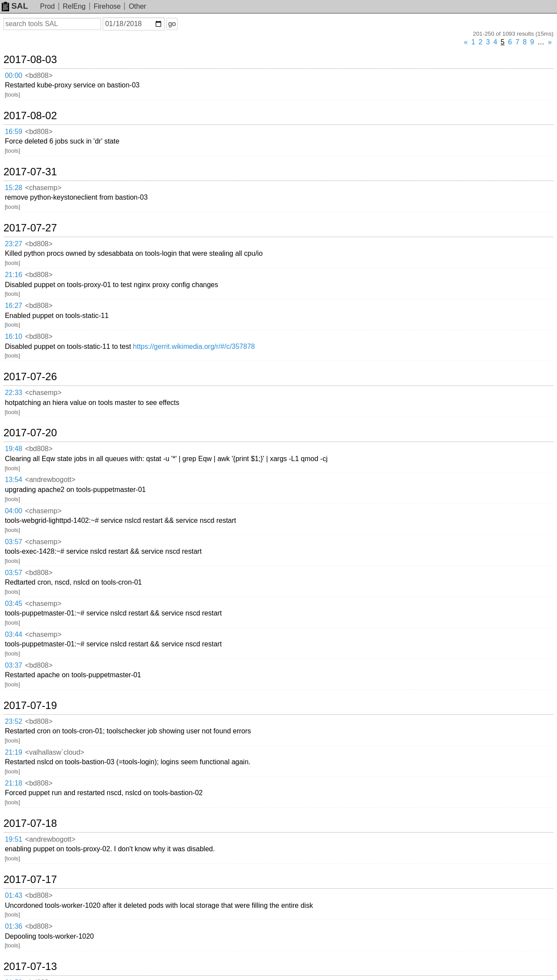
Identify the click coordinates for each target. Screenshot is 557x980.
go (172, 24)
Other (138, 6)
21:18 (13, 783)
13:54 (13, 480)
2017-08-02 (30, 116)
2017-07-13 (30, 967)
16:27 (13, 306)
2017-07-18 (30, 823)
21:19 (13, 752)
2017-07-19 (30, 706)
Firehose (107, 6)
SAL (15, 6)
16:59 (13, 132)
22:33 (13, 393)
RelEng (74, 6)
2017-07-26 (30, 377)
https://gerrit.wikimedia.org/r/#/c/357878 (194, 346)
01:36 (13, 926)
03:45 (13, 604)
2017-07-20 (30, 433)
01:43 (13, 895)
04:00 (13, 511)
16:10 (13, 336)
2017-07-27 (30, 228)
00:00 (13, 75)
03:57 (13, 542)
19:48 (13, 449)
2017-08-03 (30, 60)
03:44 (13, 634)
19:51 (13, 839)
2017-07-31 (30, 172)
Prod (47, 6)
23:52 (13, 721)
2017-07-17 (30, 880)
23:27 (13, 244)
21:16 (13, 275)
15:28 (13, 188)
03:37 (13, 665)
